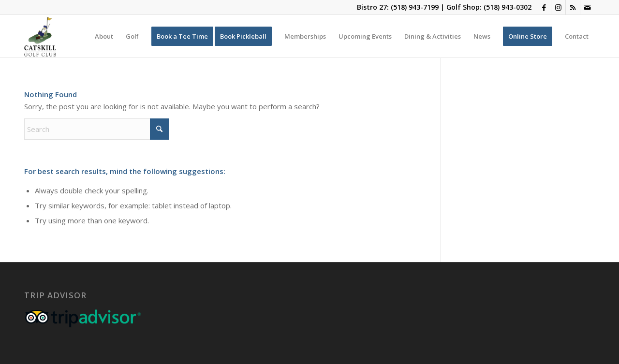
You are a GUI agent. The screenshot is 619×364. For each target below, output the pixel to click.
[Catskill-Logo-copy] (40, 36)
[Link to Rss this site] (573, 7)
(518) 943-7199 (415, 7)
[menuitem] (104, 36)
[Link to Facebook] (544, 7)
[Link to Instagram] (558, 7)
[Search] (97, 129)
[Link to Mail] (588, 7)
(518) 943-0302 (508, 7)
